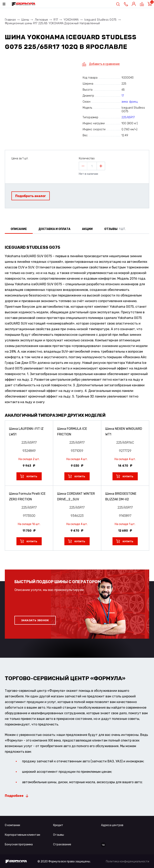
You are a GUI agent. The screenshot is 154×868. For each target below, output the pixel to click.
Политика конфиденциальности (128, 861)
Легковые (41, 20)
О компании (12, 825)
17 (123, 96)
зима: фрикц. (130, 102)
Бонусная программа (19, 844)
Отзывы (59, 835)
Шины (25, 20)
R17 (56, 20)
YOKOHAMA (71, 20)
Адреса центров (112, 825)
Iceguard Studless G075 (100, 20)
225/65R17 (128, 117)
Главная (10, 20)
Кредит (58, 825)
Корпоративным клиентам (22, 835)
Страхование (62, 844)
